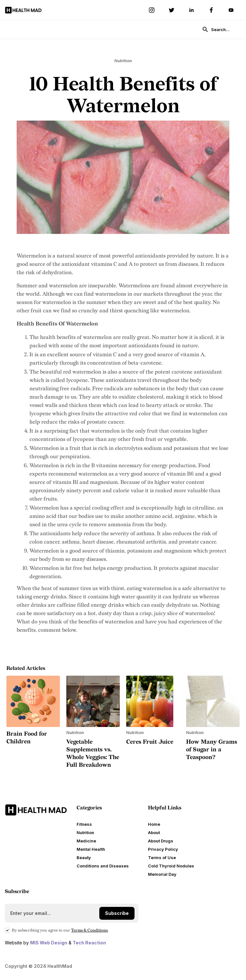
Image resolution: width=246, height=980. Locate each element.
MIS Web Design (49, 943)
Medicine (86, 841)
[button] (11, 30)
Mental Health (91, 849)
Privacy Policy (163, 849)
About (154, 832)
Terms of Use (162, 857)
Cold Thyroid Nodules (171, 866)
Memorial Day (162, 874)
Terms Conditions (89, 930)
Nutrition (85, 832)
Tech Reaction (89, 943)
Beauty (84, 857)
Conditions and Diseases (103, 866)
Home (154, 824)
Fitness (84, 824)
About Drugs (161, 841)
